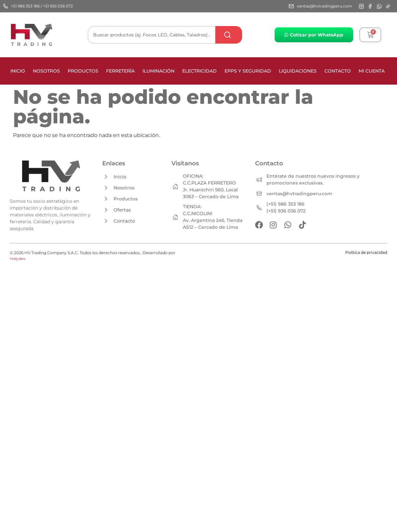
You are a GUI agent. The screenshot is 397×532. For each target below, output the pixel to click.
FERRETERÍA (120, 71)
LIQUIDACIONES (298, 71)
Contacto (338, 71)
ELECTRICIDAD (199, 71)
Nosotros (46, 71)
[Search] (229, 35)
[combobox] (152, 35)
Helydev (18, 259)
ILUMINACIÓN (158, 71)
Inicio (18, 71)
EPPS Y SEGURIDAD (248, 71)
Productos (83, 71)
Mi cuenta (372, 71)
